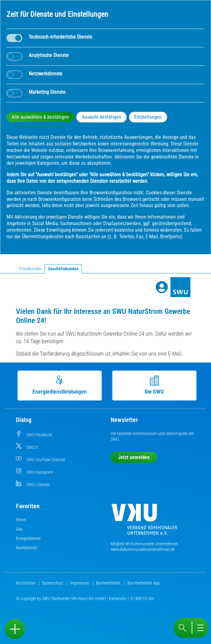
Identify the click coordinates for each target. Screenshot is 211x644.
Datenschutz (53, 583)
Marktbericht (26, 548)
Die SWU (155, 385)
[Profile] (162, 287)
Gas (19, 529)
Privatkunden (30, 269)
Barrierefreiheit (109, 583)
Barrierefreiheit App (144, 583)
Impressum (80, 583)
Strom (21, 520)
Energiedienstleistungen (61, 385)
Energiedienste (28, 538)
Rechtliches (26, 583)
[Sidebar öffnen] (15, 629)
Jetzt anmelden (134, 457)
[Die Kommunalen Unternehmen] (144, 522)
